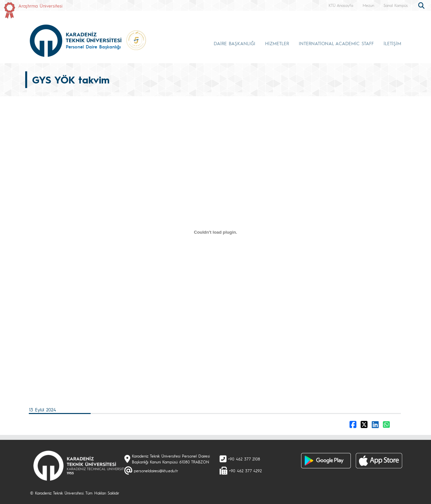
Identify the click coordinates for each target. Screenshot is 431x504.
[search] (422, 5)
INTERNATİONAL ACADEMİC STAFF (336, 43)
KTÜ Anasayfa (341, 5)
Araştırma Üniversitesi (40, 6)
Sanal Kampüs (396, 5)
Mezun (368, 5)
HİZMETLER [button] (277, 43)
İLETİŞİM (392, 43)
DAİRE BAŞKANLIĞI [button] (234, 43)
